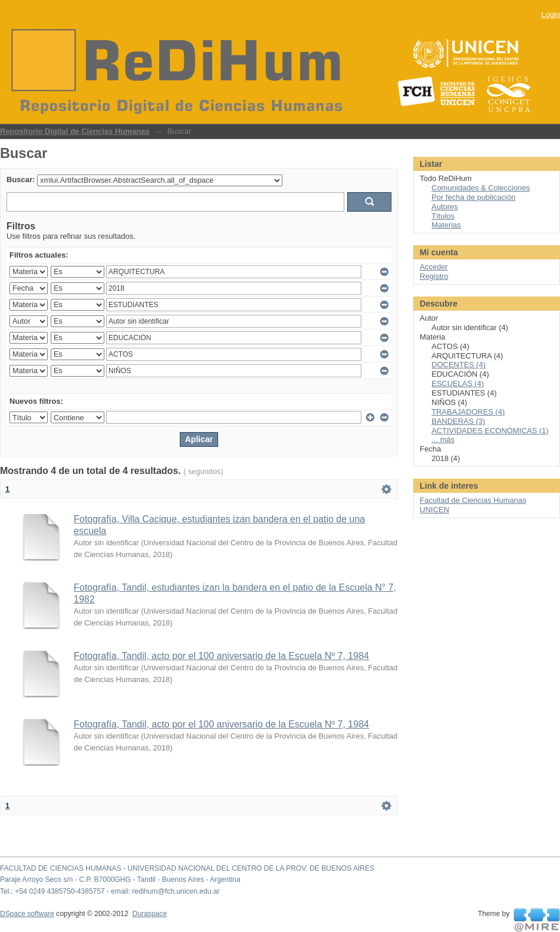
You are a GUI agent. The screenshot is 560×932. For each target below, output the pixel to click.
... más (443, 439)
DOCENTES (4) (459, 365)
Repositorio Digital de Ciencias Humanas (75, 131)
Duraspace (149, 914)
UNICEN (434, 510)
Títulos (443, 216)
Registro (434, 276)
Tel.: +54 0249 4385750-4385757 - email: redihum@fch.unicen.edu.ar (110, 891)
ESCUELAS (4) (458, 383)
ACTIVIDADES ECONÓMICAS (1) (490, 431)
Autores (445, 207)
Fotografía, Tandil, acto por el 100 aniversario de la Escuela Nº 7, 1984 (221, 656)
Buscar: (21, 180)
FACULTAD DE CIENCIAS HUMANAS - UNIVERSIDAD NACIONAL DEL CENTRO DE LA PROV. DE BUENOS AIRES (187, 868)
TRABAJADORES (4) (468, 412)
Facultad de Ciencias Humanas (473, 500)
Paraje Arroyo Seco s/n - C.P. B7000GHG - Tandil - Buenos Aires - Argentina (120, 880)
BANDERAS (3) (458, 421)
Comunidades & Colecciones (481, 188)
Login (551, 14)
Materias (446, 225)
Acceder (434, 267)
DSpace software (27, 914)
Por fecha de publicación (473, 197)
